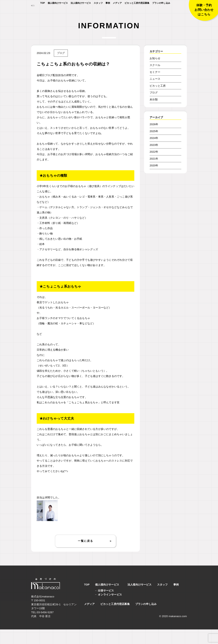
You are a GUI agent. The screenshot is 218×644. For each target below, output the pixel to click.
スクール (155, 80)
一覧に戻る (85, 555)
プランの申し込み (161, 11)
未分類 (154, 114)
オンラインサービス (110, 609)
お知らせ (155, 73)
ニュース (155, 93)
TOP (42, 11)
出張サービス (106, 605)
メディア (117, 11)
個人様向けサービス (58, 11)
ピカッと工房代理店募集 (137, 11)
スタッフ (98, 11)
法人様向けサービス (81, 11)
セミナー (155, 87)
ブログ (61, 68)
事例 (108, 11)
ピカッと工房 (158, 100)
